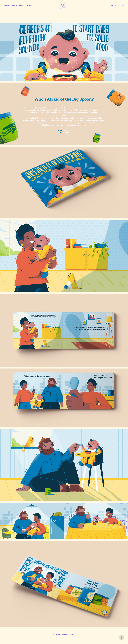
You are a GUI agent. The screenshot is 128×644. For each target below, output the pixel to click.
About (7, 6)
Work (14, 6)
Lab (21, 6)
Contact (29, 6)
